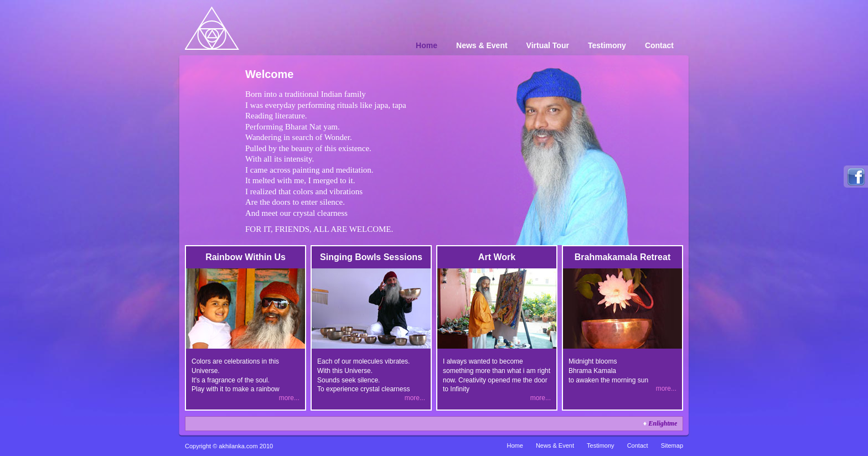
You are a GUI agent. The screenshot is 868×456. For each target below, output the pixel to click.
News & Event (482, 45)
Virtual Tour (548, 45)
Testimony (607, 45)
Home (427, 45)
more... (289, 398)
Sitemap (672, 445)
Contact (659, 45)
